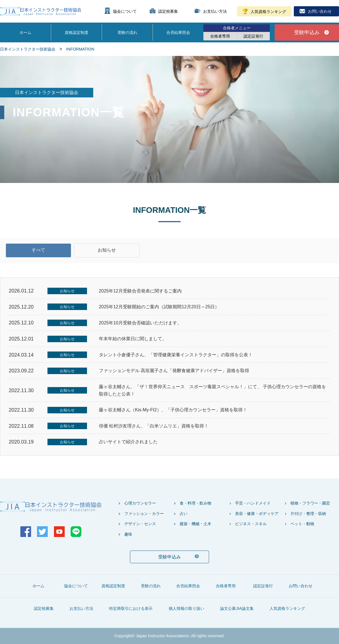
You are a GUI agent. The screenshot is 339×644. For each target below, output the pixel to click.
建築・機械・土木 (195, 524)
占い (184, 514)
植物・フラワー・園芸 (310, 503)
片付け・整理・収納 (308, 514)
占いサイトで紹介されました (128, 442)
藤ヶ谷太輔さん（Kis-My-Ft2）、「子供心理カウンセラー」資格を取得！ (173, 410)
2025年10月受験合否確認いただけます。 (140, 323)
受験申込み (307, 32)
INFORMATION (80, 49)
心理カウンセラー (140, 503)
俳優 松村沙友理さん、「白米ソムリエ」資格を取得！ (154, 426)
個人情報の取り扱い (186, 608)
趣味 (128, 534)
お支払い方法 (215, 11)
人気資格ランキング (268, 12)
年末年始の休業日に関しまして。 (133, 339)
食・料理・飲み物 (195, 503)
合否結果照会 (178, 32)
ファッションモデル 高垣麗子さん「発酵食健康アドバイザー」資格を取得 (174, 371)
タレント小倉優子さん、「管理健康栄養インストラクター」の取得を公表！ (176, 355)
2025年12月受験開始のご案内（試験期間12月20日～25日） (159, 307)
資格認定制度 (77, 32)
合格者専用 (220, 36)
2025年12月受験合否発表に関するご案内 (140, 291)
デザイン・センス (140, 524)
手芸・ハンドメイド (253, 503)
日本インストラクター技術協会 (28, 49)
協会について (125, 11)
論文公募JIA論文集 (237, 608)
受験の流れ (127, 32)
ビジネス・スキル (251, 524)
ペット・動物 (302, 524)
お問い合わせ (320, 11)
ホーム (25, 32)
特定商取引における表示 (131, 608)
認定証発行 (253, 36)
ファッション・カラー (144, 514)
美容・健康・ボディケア (257, 514)
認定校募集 (168, 11)
